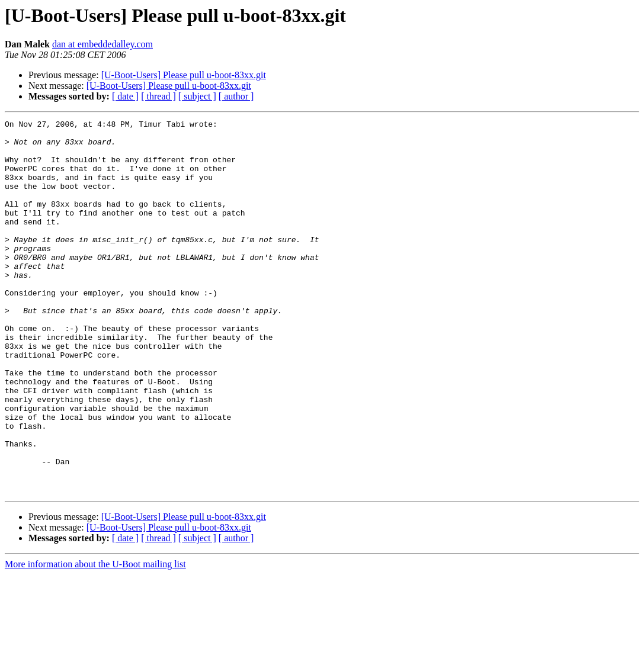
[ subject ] (197, 96)
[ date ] (125, 96)
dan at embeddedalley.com (102, 44)
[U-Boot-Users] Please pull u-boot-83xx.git (184, 75)
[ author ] (236, 96)
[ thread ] (158, 96)
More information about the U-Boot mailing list (95, 639)
